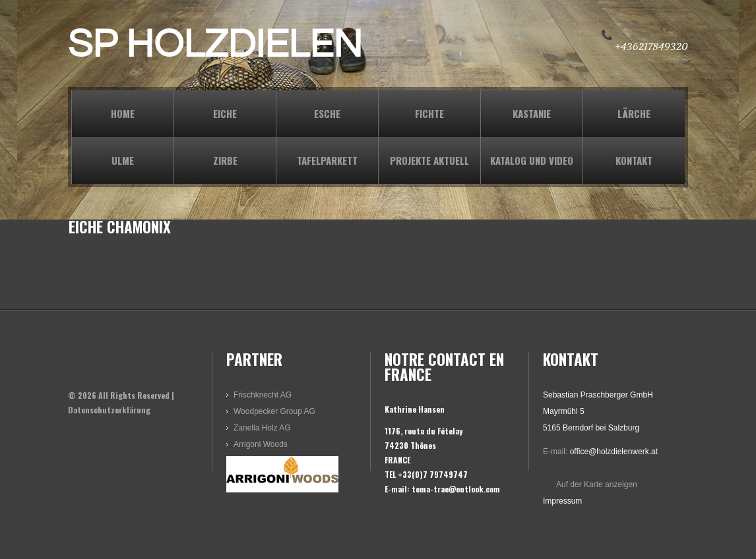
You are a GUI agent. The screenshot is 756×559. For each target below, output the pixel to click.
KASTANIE (532, 113)
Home (123, 113)
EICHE (225, 113)
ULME (123, 160)
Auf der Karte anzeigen (597, 485)
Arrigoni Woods (261, 444)
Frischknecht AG (263, 395)
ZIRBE (225, 160)
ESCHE (327, 113)
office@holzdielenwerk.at (614, 452)
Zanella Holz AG (262, 428)
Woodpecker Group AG (274, 411)
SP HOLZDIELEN (215, 45)
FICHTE (429, 113)
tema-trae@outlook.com (456, 489)
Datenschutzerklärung (109, 410)
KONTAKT (634, 160)
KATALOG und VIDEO (532, 160)
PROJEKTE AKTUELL (429, 160)
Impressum (562, 501)
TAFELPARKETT (327, 160)
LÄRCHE (634, 113)
